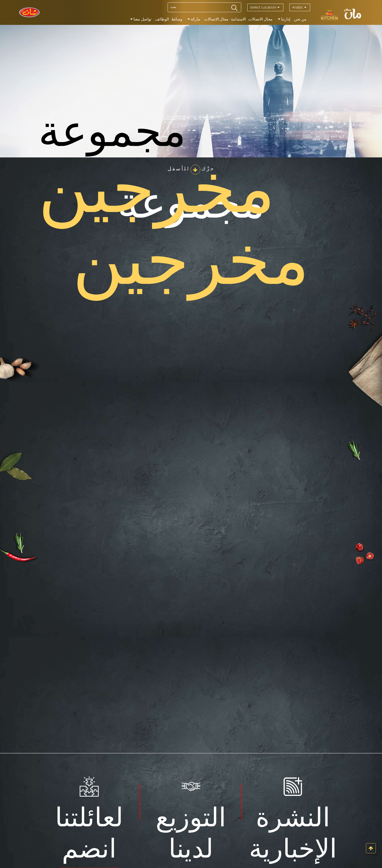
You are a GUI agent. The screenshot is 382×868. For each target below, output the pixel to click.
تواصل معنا (141, 19)
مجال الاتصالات (260, 19)
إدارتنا (284, 19)
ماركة (194, 19)
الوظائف (162, 19)
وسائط (177, 19)
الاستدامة (238, 19)
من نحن (300, 19)
